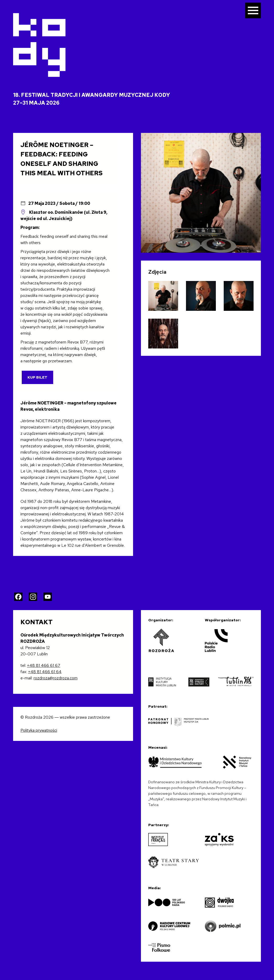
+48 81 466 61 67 (44, 665)
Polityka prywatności (39, 730)
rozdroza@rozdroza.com (56, 678)
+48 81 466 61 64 (45, 672)
